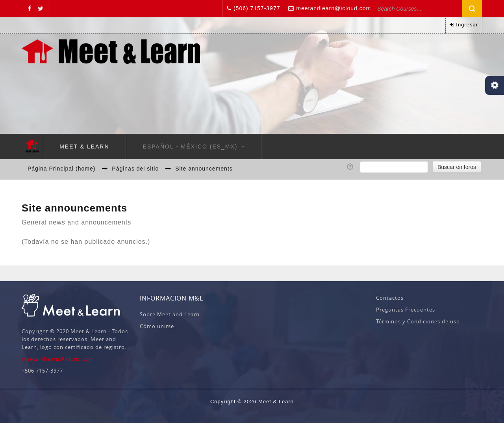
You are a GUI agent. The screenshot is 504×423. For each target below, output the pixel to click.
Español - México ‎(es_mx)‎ (190, 147)
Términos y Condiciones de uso (418, 321)
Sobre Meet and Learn (170, 314)
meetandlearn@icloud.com (334, 8)
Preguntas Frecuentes (406, 310)
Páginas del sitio (135, 169)
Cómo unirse (157, 326)
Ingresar (467, 25)
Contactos (390, 298)
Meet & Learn (84, 147)
